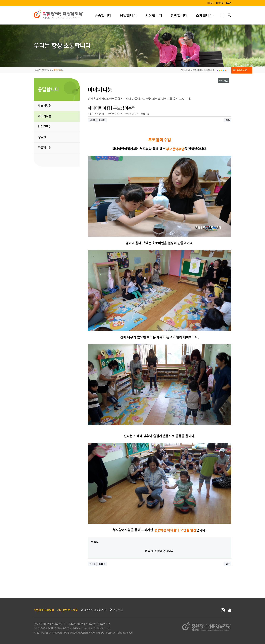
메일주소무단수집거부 (94, 610)
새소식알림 (45, 106)
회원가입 (220, 3)
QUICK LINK (242, 70)
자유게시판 (45, 148)
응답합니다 (128, 16)
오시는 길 (116, 610)
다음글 (102, 120)
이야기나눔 (45, 116)
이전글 (92, 120)
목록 (228, 120)
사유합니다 (154, 16)
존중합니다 (103, 16)
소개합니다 (204, 16)
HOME (210, 3)
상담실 (42, 137)
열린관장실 (45, 127)
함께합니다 (179, 16)
